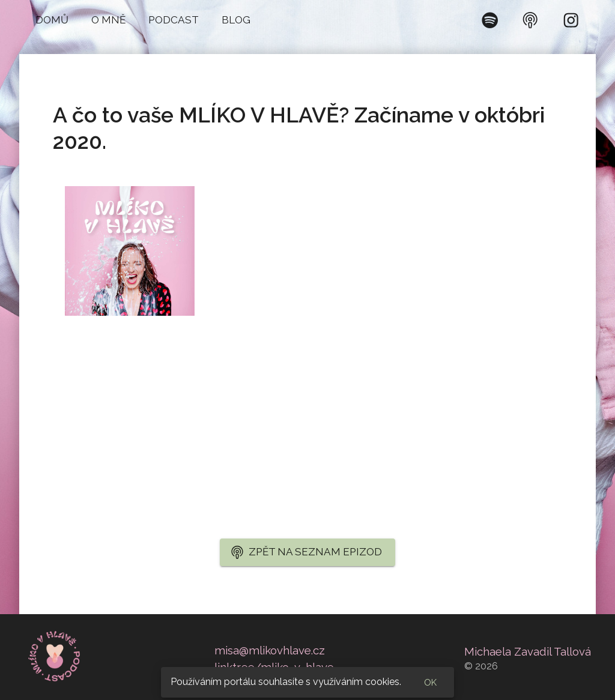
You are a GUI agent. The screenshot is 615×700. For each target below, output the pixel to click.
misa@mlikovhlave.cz (270, 650)
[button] (52, 20)
